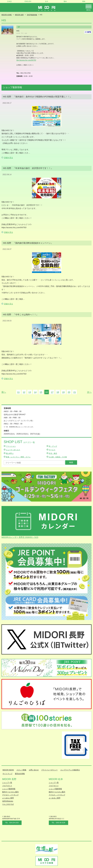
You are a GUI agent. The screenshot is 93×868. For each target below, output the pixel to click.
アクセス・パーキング (10, 795)
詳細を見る (8, 158)
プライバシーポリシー (49, 770)
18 (58, 392)
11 (18, 392)
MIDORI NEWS (8, 770)
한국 (47, 1)
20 (69, 392)
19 (63, 392)
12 (24, 392)
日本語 (9, 1)
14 (35, 392)
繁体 (65, 1)
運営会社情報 (20, 774)
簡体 (84, 1)
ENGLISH (28, 1)
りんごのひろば (8, 804)
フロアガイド (7, 786)
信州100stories (8, 801)
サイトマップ (7, 774)
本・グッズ (53, 446)
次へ (89, 392)
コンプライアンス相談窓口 (70, 770)
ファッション (11, 446)
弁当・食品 (53, 453)
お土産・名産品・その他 (58, 457)
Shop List (19, 442)
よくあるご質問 (8, 798)
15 (41, 392)
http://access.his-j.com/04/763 (26, 60)
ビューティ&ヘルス (13, 450)
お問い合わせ (34, 770)
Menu (88, 10)
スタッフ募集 (21, 770)
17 (52, 392)
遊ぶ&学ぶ (10, 453)
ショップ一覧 (7, 783)
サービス (52, 450)
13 (30, 392)
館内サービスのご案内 (10, 792)
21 (75, 392)
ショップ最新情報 (9, 789)
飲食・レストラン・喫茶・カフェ (18, 457)
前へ (4, 392)
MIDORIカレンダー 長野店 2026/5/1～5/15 (20, 537)
